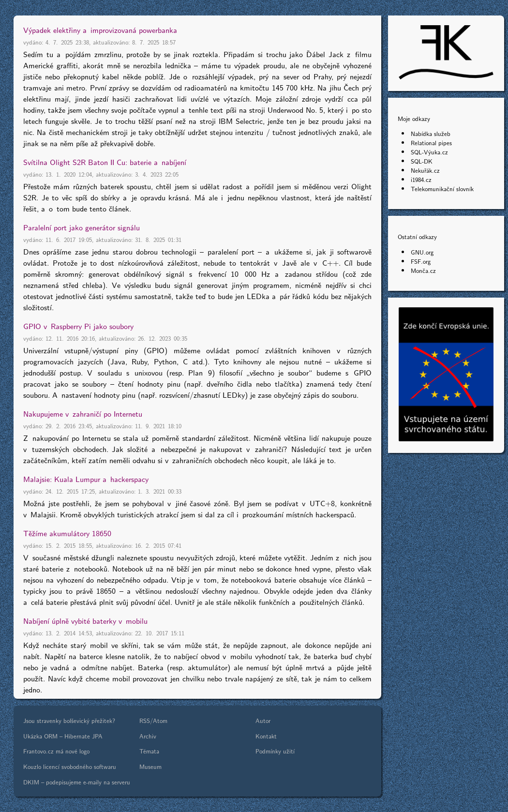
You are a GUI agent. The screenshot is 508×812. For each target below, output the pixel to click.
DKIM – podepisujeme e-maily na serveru (77, 782)
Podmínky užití (275, 751)
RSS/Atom (153, 720)
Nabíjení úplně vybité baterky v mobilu (85, 621)
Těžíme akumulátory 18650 (67, 533)
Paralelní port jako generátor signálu (82, 227)
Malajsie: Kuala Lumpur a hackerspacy (86, 479)
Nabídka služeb (431, 133)
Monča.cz (423, 270)
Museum (150, 766)
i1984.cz (421, 179)
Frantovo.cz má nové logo (56, 751)
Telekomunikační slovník (442, 188)
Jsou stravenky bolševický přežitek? (69, 720)
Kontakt (266, 736)
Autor (263, 720)
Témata (149, 751)
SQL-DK (422, 161)
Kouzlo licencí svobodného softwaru (70, 766)
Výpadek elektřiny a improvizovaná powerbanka (100, 30)
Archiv (148, 736)
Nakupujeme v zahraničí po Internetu (83, 414)
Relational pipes (431, 143)
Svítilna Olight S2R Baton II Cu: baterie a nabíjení (105, 162)
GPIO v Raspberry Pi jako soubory (78, 326)
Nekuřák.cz (425, 170)
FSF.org (421, 261)
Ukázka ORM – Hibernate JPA (63, 736)
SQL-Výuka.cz (429, 152)
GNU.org (422, 252)
